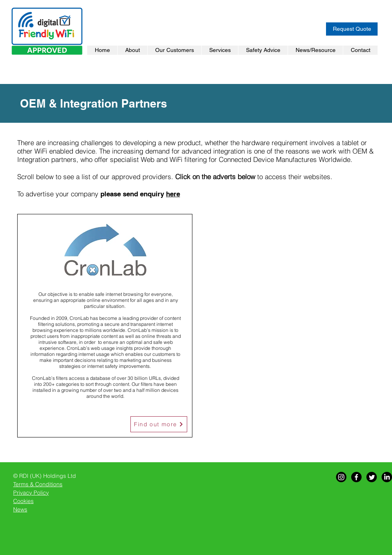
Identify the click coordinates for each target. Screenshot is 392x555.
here (173, 194)
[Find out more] (159, 424)
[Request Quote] (352, 29)
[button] (174, 50)
